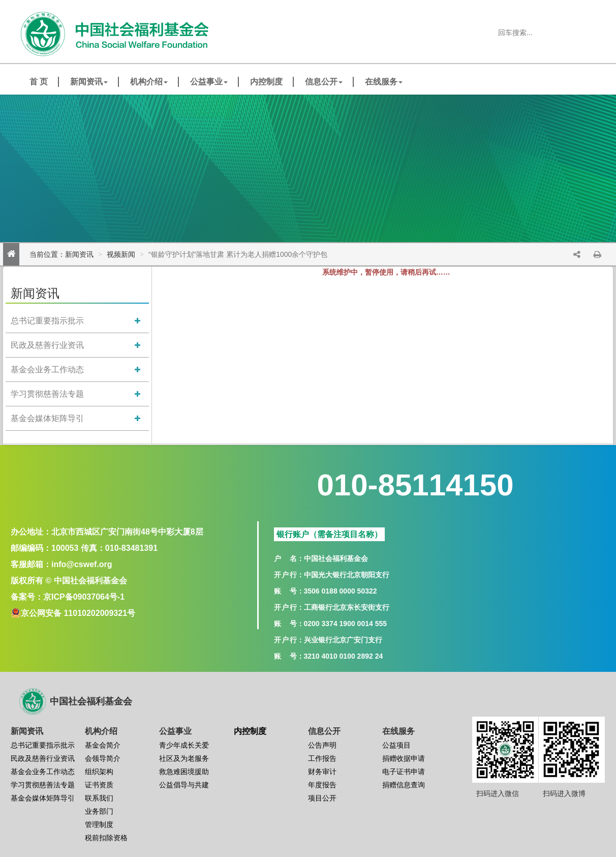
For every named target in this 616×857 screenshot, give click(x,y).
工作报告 (322, 758)
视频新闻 (121, 254)
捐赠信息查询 (404, 785)
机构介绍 (149, 82)
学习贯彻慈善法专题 (47, 394)
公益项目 (396, 745)
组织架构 (99, 772)
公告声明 (322, 745)
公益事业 (209, 82)
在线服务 (384, 82)
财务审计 (322, 772)
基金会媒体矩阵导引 (47, 418)
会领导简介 (103, 758)
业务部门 (99, 811)
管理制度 (99, 824)
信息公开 (324, 82)
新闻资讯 (89, 82)
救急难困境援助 (184, 772)
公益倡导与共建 (184, 785)
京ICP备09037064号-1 (84, 597)
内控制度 (266, 82)
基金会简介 (103, 745)
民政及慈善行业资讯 (47, 345)
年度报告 (322, 785)
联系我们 (99, 798)
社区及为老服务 (184, 758)
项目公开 (322, 798)
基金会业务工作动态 (47, 370)
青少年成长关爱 (184, 745)
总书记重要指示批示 (47, 321)
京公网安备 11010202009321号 (78, 613)
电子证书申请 (404, 772)
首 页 (39, 82)
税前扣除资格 (106, 838)
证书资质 (99, 785)
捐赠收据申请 (404, 758)
